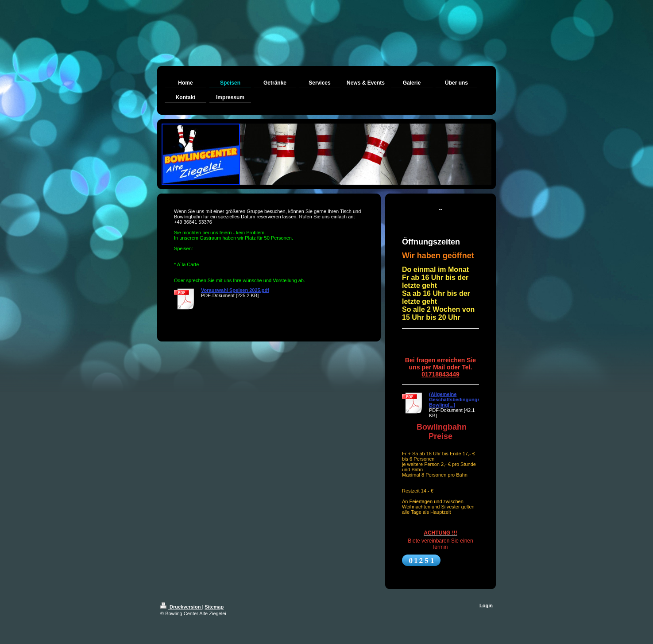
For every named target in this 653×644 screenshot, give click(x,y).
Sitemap (214, 607)
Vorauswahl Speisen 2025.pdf (235, 290)
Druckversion (181, 607)
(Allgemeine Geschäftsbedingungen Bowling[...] (456, 400)
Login (486, 605)
